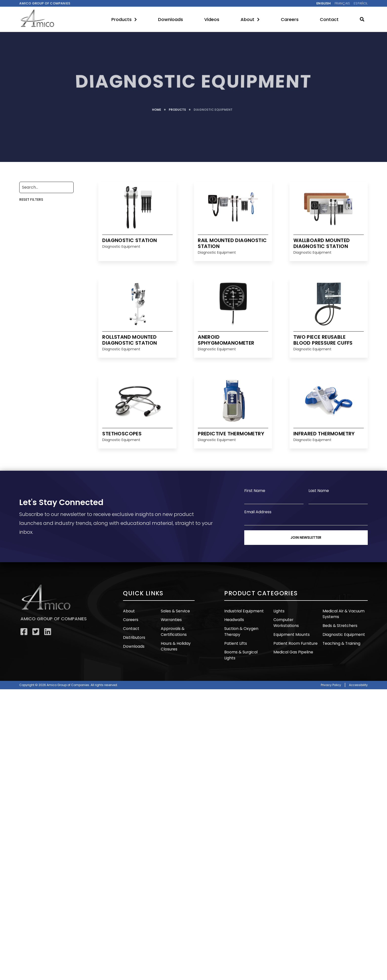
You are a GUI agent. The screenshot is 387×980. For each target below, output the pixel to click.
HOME (157, 108)
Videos (212, 19)
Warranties (171, 619)
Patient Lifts (235, 642)
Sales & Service (175, 611)
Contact (329, 19)
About (250, 19)
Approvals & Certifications (173, 631)
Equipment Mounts (291, 628)
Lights (279, 611)
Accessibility (358, 678)
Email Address (258, 512)
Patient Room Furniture (295, 637)
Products (124, 19)
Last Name (319, 491)
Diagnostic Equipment (343, 634)
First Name (255, 491)
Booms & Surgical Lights (246, 651)
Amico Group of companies (45, 3)
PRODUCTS (178, 108)
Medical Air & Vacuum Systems (342, 614)
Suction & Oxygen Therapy (241, 631)
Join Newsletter (306, 537)
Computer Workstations (296, 619)
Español (361, 3)
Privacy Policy (331, 678)
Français (342, 3)
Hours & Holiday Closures (175, 645)
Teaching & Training (341, 642)
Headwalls (234, 619)
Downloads (171, 19)
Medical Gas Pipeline (292, 645)
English (324, 3)
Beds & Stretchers (339, 625)
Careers (290, 19)
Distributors (134, 637)
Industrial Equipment (243, 611)
